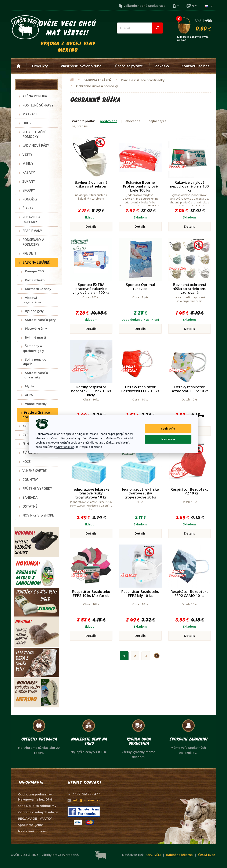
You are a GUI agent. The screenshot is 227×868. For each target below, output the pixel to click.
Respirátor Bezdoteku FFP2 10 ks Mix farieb (91, 594)
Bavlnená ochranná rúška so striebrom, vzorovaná (189, 288)
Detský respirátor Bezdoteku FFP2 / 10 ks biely (91, 391)
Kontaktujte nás (195, 66)
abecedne (133, 121)
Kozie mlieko (34, 280)
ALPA (28, 395)
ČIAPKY (28, 208)
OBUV (27, 123)
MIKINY (28, 164)
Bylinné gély (33, 311)
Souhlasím (168, 429)
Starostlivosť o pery (39, 320)
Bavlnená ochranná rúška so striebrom (91, 184)
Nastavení (168, 439)
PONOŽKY (30, 199)
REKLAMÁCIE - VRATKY (35, 818)
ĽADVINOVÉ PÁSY (36, 146)
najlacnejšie (157, 121)
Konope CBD (33, 271)
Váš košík (197, 25)
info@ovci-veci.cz (87, 800)
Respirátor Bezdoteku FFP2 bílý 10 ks (140, 594)
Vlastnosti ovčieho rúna (81, 66)
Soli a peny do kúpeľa (34, 362)
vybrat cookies (65, 447)
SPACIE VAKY (32, 231)
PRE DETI (29, 253)
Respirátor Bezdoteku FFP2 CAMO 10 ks (190, 594)
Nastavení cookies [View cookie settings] (33, 831)
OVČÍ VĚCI (154, 855)
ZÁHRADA (30, 497)
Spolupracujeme (31, 825)
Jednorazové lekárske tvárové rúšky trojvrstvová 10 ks (91, 493)
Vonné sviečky (35, 404)
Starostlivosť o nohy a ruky (35, 375)
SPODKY (29, 190)
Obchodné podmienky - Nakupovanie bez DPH (36, 797)
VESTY (27, 154)
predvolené (109, 121)
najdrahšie (80, 126)
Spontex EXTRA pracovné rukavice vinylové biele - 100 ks (91, 288)
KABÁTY (29, 172)
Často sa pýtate (129, 66)
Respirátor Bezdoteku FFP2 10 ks (190, 491)
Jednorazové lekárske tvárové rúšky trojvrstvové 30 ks (140, 493)
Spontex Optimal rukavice (140, 287)
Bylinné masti (34, 337)
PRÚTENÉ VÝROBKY (37, 489)
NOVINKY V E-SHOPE (38, 515)
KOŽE (26, 462)
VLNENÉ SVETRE (35, 471)
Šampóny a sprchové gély (33, 348)
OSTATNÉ (30, 506)
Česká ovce (207, 855)
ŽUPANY (29, 181)
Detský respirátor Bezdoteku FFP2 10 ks (140, 389)
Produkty (40, 66)
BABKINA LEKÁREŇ (36, 262)
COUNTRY (30, 480)
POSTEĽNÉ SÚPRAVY (38, 105)
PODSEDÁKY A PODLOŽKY (33, 242)
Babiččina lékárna (179, 855)
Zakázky (162, 66)
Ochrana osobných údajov (38, 812)
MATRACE (30, 114)
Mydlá (28, 386)
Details (91, 226)
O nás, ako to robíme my (37, 806)
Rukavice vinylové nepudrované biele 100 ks (189, 186)
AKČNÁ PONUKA (35, 96)
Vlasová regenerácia (32, 300)
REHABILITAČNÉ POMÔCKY (34, 134)
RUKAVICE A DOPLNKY (31, 219)
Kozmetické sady (37, 289)
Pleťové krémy (35, 328)
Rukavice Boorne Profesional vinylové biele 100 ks (140, 186)
